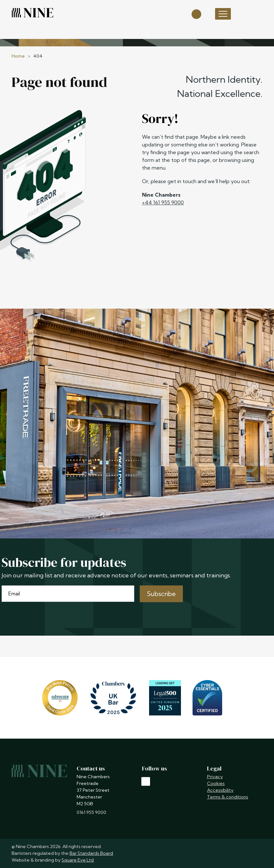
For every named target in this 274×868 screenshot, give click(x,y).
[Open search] (196, 14)
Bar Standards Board (91, 853)
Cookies (216, 783)
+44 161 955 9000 (163, 202)
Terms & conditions (228, 797)
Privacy (215, 777)
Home (18, 56)
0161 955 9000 (91, 812)
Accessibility (220, 790)
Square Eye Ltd (78, 860)
